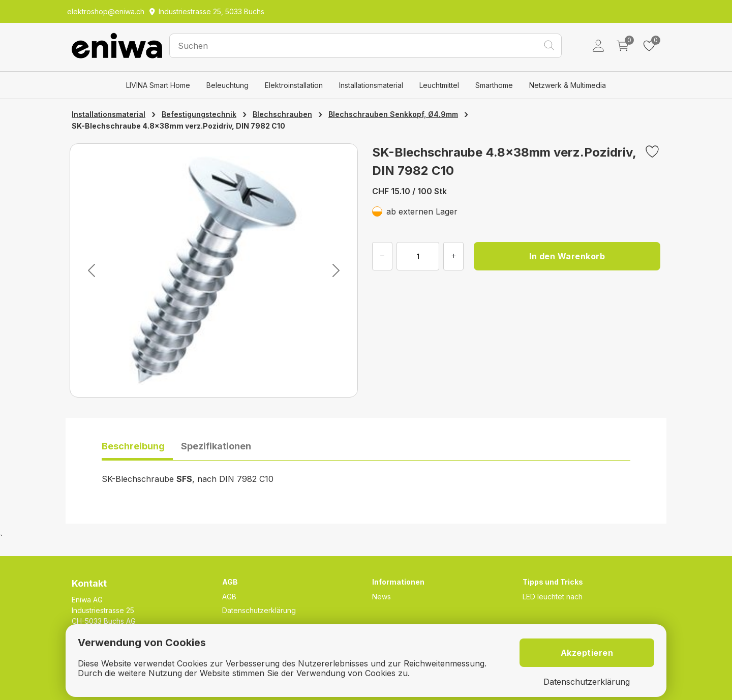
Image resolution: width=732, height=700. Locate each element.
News (382, 597)
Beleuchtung (227, 85)
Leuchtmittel (439, 85)
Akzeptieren (587, 653)
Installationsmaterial (371, 85)
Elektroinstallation (294, 85)
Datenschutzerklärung (259, 610)
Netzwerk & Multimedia (568, 85)
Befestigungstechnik (199, 114)
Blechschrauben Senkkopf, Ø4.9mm (393, 114)
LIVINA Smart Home (158, 85)
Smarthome (494, 85)
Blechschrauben (282, 114)
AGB (229, 597)
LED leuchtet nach (553, 597)
